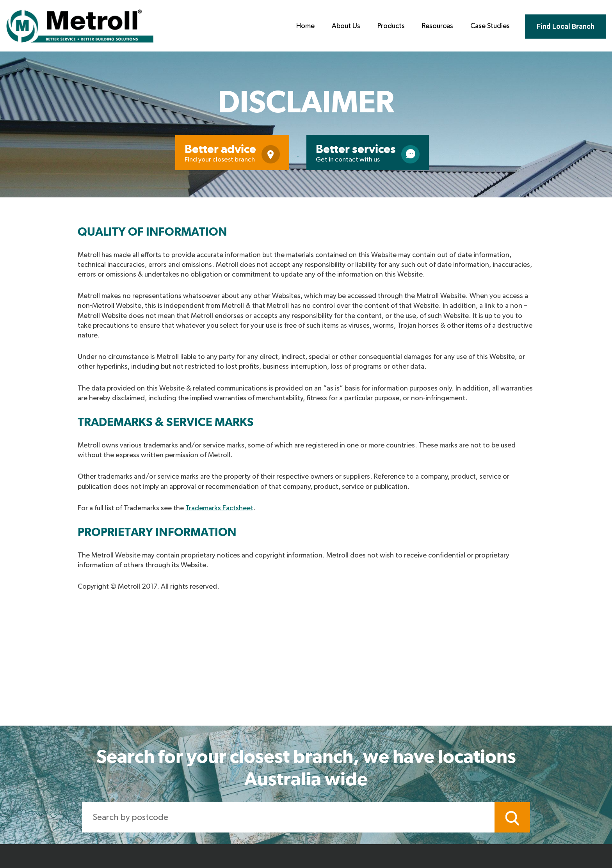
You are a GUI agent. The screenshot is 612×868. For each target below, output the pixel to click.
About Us (346, 26)
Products (391, 26)
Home (305, 26)
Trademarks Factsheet (219, 508)
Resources (438, 26)
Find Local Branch (566, 26)
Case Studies (490, 26)
